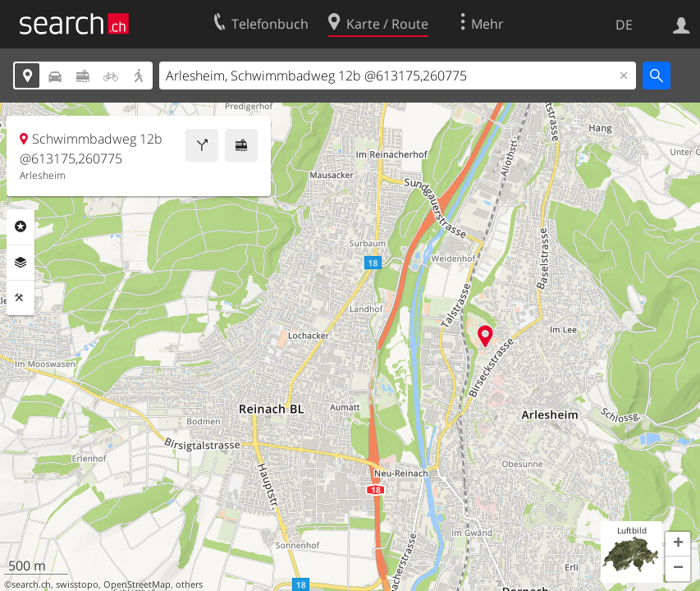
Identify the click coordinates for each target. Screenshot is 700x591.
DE (624, 25)
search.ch (31, 584)
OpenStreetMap (137, 584)
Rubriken (21, 227)
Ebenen (21, 263)
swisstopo (77, 584)
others (189, 584)
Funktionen (21, 298)
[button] (678, 544)
